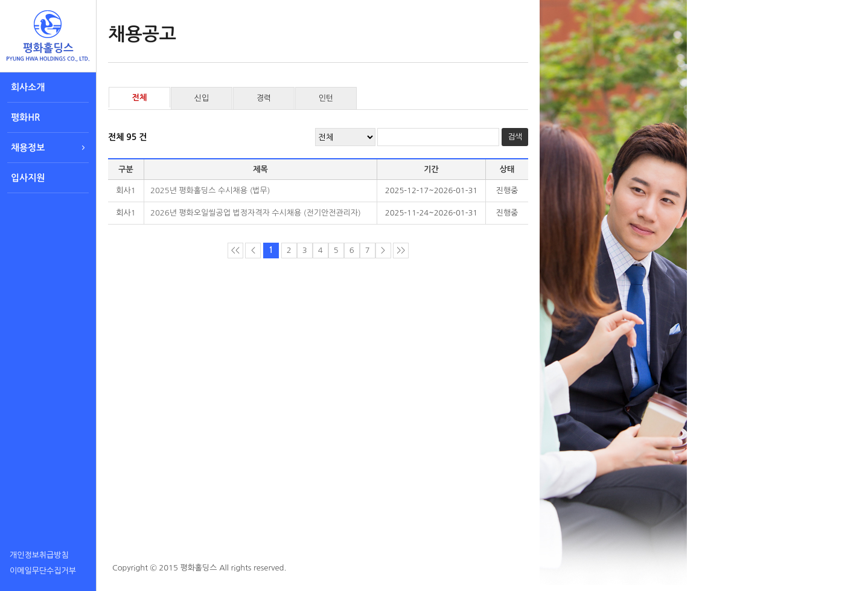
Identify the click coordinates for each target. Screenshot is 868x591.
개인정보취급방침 (39, 555)
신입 (202, 98)
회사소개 (28, 87)
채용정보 (28, 148)
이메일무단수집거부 (43, 571)
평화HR (25, 117)
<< (235, 250)
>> (401, 250)
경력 (264, 98)
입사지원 (28, 178)
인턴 (326, 98)
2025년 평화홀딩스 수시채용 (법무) (210, 190)
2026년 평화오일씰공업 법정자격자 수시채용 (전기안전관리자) (256, 213)
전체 (139, 97)
